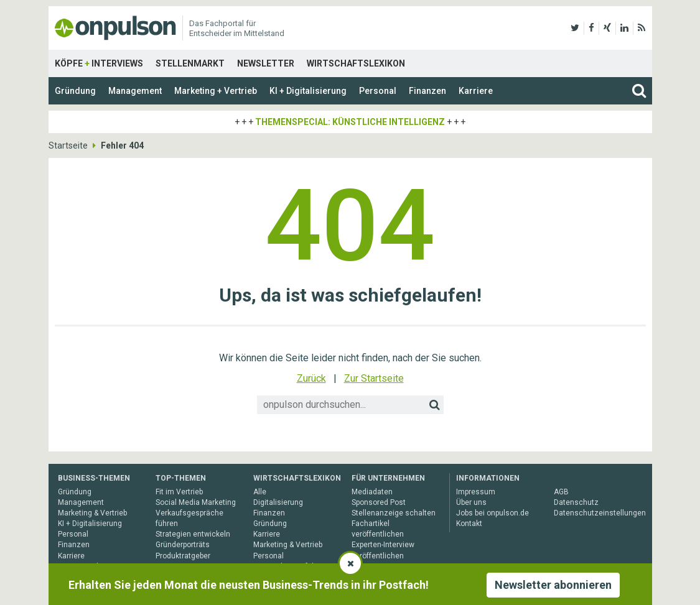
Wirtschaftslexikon (356, 63)
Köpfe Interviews (99, 63)
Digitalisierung (278, 502)
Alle (260, 492)
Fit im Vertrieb (179, 492)
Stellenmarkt (190, 63)
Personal (378, 91)
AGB (561, 492)
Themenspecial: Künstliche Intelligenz (350, 122)
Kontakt (469, 524)
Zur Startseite (374, 378)
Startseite (68, 145)
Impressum (476, 492)
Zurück (311, 378)
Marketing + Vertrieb (216, 91)
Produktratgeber (183, 556)
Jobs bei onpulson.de (492, 513)
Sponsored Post (379, 502)
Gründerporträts (183, 545)
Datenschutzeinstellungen (600, 513)
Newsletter (266, 63)
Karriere (476, 91)
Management (135, 91)
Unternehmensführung (292, 566)
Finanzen (427, 91)
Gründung (75, 91)
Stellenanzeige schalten (394, 513)
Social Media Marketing (196, 502)
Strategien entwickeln (193, 534)
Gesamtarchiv (82, 566)
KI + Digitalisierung (308, 91)
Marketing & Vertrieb (92, 513)
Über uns (471, 502)
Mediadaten (372, 492)
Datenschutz (576, 502)
